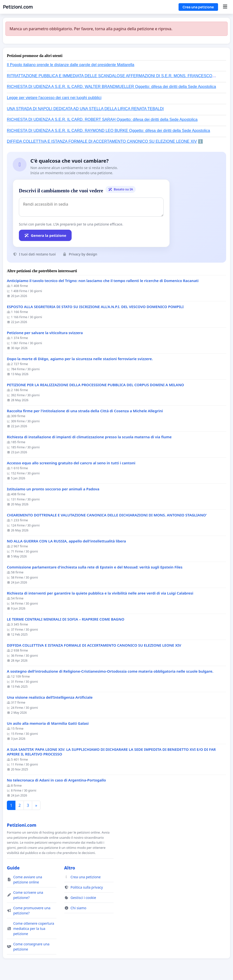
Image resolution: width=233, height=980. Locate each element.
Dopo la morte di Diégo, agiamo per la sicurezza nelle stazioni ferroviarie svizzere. (80, 359)
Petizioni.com (18, 7)
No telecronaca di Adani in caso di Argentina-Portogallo (56, 780)
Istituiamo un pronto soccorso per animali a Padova (53, 489)
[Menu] (225, 7)
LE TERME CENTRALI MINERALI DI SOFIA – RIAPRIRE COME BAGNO (66, 619)
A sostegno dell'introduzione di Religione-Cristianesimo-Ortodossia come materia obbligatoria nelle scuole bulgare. (110, 671)
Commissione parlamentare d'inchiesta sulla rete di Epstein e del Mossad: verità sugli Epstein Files (95, 567)
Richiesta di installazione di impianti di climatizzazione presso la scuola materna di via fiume (89, 437)
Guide (13, 868)
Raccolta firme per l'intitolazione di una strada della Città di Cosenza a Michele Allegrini (85, 411)
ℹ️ (200, 141)
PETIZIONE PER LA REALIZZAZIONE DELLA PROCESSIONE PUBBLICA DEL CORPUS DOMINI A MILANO (95, 385)
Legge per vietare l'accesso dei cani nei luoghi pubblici (54, 98)
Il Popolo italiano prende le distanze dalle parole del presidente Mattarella (71, 65)
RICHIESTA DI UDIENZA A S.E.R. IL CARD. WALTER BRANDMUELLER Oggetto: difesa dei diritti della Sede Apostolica (111, 87)
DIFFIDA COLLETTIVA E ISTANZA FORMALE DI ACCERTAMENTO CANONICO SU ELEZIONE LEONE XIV (102, 141)
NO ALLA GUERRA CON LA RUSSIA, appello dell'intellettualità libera (66, 541)
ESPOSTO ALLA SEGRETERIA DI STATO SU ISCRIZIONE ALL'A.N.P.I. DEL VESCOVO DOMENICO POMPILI (95, 307)
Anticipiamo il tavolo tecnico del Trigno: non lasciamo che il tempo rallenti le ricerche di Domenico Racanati (103, 281)
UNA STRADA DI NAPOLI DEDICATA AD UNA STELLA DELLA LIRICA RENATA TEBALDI (85, 109)
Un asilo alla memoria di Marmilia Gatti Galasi (48, 723)
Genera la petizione (45, 235)
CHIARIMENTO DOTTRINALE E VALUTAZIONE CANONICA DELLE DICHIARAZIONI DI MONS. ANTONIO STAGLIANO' (107, 515)
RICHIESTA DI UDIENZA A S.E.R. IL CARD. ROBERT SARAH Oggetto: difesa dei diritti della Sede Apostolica (102, 120)
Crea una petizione (198, 7)
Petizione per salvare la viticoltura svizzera (45, 333)
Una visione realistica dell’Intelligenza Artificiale (50, 697)
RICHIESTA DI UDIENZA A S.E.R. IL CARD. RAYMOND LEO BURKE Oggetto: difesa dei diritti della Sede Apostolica (108, 131)
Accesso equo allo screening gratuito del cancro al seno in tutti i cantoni (71, 463)
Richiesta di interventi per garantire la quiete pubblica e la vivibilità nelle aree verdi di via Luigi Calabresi (100, 593)
